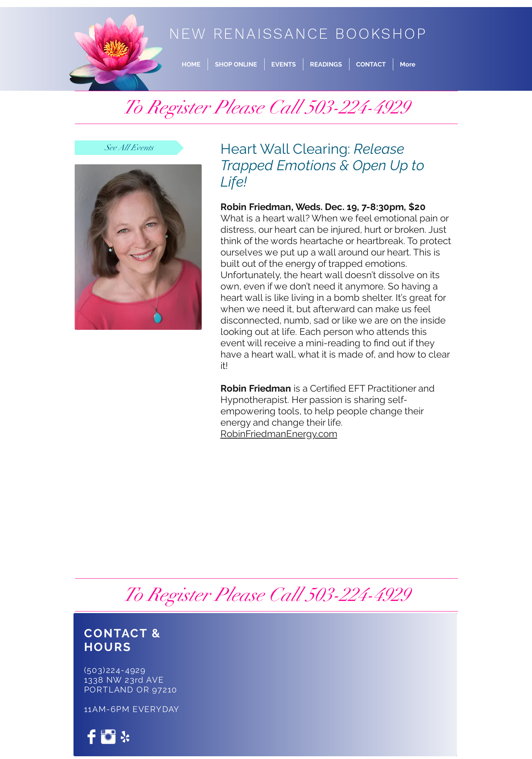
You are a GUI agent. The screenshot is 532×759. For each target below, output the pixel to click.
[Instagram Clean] (108, 737)
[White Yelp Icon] (125, 737)
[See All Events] (129, 148)
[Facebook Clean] (91, 737)
